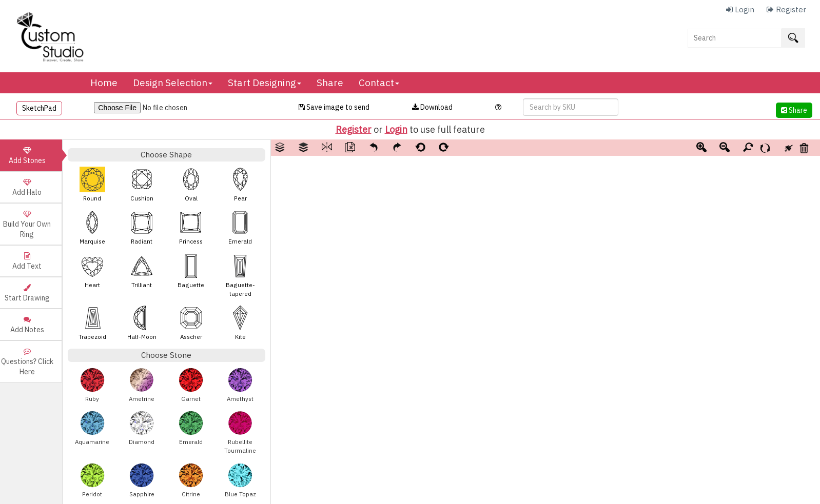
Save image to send (334, 107)
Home (104, 83)
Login (396, 129)
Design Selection (173, 83)
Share (330, 83)
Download (432, 107)
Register (354, 129)
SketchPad (39, 108)
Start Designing (265, 83)
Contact (379, 83)
